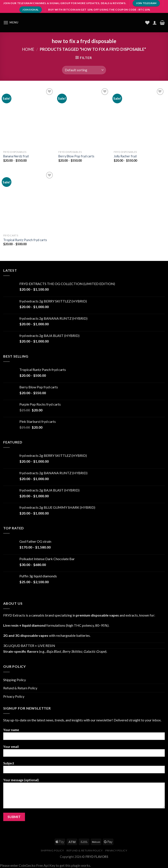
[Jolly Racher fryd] (139, 118)
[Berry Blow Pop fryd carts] (84, 118)
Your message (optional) (84, 795)
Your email (84, 752)
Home (28, 49)
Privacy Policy (14, 696)
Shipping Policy (15, 680)
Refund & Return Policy (20, 688)
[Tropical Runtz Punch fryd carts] (29, 201)
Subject (84, 769)
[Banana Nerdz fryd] (29, 118)
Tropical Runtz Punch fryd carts (25, 240)
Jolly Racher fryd (125, 156)
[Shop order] (84, 70)
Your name (84, 735)
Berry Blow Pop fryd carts (76, 156)
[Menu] (11, 22)
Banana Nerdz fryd (16, 156)
